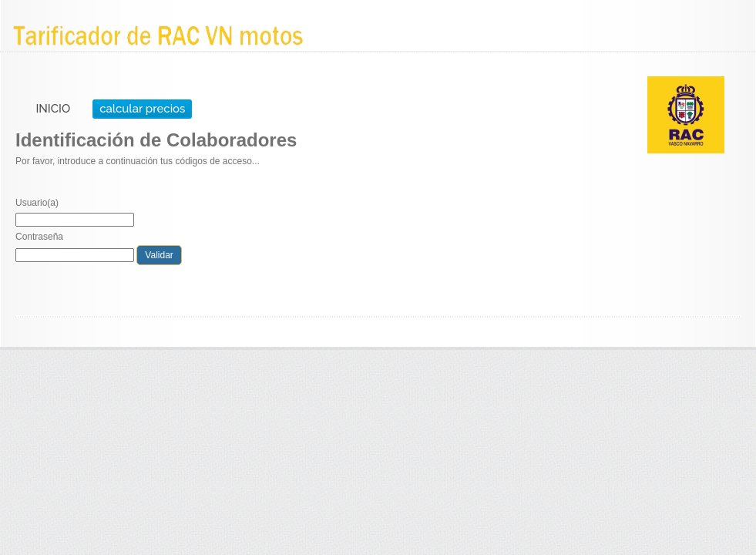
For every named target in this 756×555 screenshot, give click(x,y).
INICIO (53, 109)
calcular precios (142, 109)
